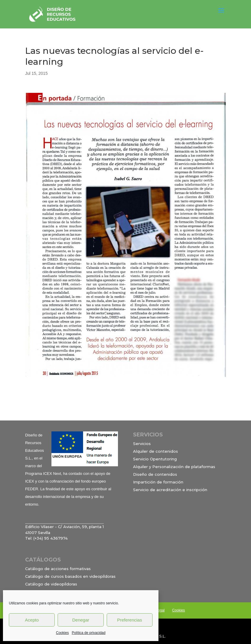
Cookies (62, 633)
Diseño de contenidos (155, 474)
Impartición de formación (158, 482)
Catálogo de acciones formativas (58, 569)
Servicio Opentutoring (155, 459)
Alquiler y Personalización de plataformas (174, 467)
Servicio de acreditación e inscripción (170, 490)
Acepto (32, 620)
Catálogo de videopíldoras (51, 584)
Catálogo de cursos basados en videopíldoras (70, 576)
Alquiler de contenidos (156, 451)
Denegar (81, 620)
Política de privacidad (89, 633)
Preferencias (129, 620)
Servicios (142, 444)
